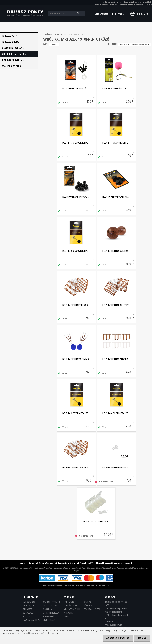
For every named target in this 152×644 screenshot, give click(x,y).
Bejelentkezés (102, 14)
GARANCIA (48, 609)
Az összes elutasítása (118, 638)
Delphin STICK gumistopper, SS (76, 251)
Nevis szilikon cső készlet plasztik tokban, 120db (96, 522)
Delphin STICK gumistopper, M (76, 143)
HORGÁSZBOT (70, 602)
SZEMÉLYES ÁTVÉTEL (28, 615)
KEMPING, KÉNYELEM (88, 604)
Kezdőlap (46, 34)
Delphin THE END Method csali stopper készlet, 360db (76, 305)
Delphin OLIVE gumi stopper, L (116, 413)
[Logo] (25, 13)
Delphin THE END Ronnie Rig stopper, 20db (116, 467)
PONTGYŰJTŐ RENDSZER (29, 608)
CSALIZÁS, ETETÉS (92, 609)
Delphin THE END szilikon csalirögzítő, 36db (116, 359)
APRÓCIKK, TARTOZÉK (60, 34)
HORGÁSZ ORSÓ (71, 606)
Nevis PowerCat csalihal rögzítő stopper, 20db (116, 197)
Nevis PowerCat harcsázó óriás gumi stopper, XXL (76, 89)
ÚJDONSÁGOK (29, 602)
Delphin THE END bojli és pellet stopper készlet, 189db (116, 305)
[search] (82, 14)
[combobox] (124, 44)
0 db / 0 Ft (143, 14)
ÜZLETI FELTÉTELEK (51, 613)
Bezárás (142, 638)
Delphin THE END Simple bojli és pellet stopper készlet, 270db (76, 467)
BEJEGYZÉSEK (49, 620)
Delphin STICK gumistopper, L (116, 143)
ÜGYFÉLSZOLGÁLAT (51, 606)
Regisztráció (118, 14)
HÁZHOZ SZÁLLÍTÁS (32, 620)
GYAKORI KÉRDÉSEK (51, 602)
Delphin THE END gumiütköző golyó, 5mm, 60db (116, 251)
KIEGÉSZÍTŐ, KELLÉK (72, 609)
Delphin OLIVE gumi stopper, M (76, 413)
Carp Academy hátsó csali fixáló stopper (116, 89)
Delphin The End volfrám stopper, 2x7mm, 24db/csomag (76, 359)
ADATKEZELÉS (49, 616)
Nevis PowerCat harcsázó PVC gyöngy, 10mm (76, 197)
